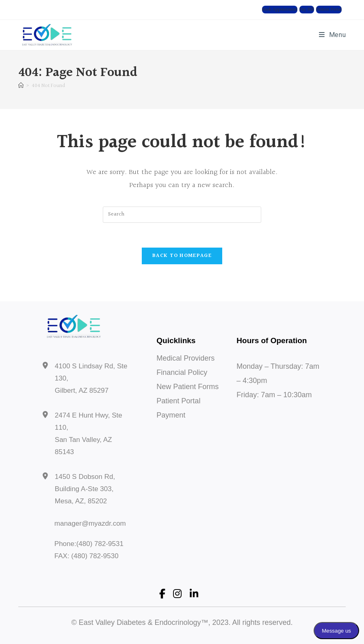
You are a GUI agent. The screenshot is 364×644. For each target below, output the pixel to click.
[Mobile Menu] (333, 35)
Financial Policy (182, 372)
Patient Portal (178, 401)
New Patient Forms (187, 387)
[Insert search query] (182, 215)
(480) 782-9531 (100, 544)
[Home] (21, 86)
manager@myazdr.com (90, 523)
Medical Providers (185, 358)
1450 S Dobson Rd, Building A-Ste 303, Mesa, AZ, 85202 (85, 489)
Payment (171, 415)
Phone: (65, 544)
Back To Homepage (182, 256)
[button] (280, 10)
